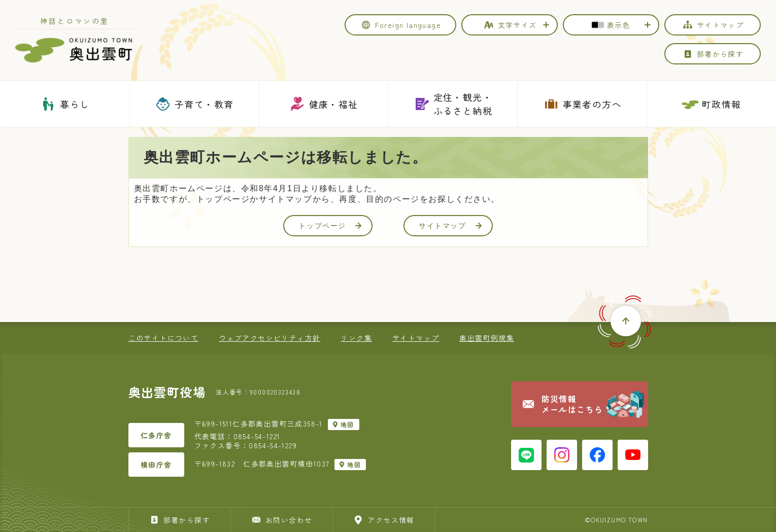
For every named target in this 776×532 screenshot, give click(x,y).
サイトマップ (450, 226)
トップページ (330, 226)
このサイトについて (164, 338)
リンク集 (356, 338)
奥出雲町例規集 (487, 338)
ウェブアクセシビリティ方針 (269, 338)
